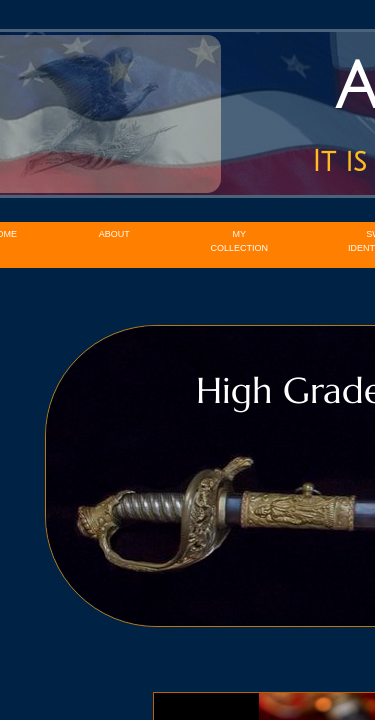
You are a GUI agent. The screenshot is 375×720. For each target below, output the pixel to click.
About (114, 234)
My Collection (240, 241)
